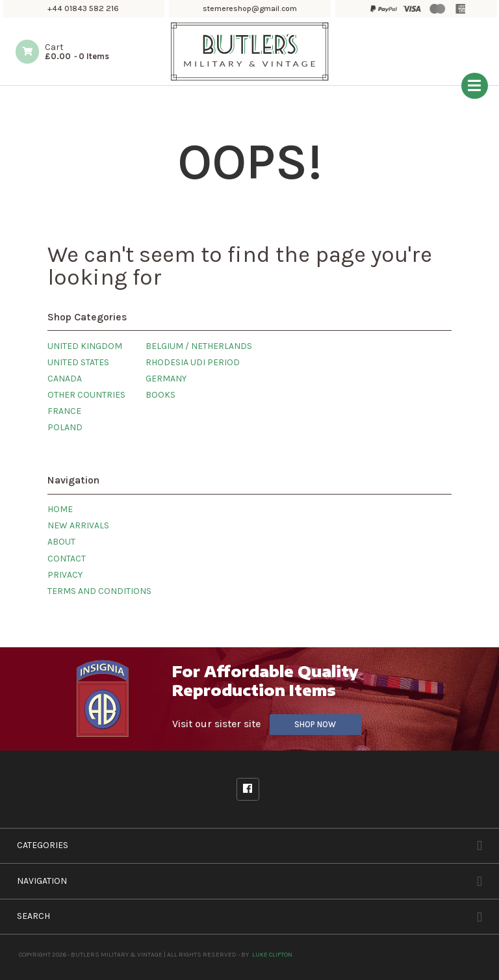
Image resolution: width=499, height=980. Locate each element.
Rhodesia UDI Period (193, 362)
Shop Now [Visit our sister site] (315, 724)
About (61, 542)
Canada (65, 379)
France (64, 411)
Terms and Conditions (99, 591)
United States (78, 362)
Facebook (248, 789)
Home (60, 509)
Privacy (65, 575)
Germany (166, 379)
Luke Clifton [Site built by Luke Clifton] (272, 954)
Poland (65, 427)
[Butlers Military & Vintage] (250, 79)
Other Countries (86, 395)
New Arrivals (78, 525)
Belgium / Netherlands (199, 346)
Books (160, 395)
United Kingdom (85, 346)
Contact (67, 559)
